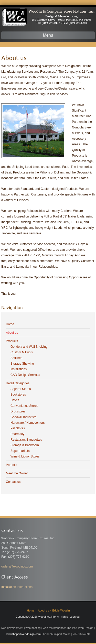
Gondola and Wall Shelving (29, 347)
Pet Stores (18, 428)
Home (10, 324)
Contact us (13, 482)
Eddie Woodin (61, 610)
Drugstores (18, 411)
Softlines (16, 358)
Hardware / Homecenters (28, 423)
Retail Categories (18, 383)
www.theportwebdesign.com (23, 634)
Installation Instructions (17, 587)
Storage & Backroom (25, 445)
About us (12, 333)
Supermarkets (20, 451)
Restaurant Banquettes (26, 440)
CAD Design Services (25, 375)
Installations (19, 369)
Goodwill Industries (23, 417)
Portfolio (12, 465)
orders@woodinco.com (17, 566)
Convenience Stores (24, 406)
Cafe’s (15, 400)
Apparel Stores (21, 389)
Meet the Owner (17, 473)
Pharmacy (17, 434)
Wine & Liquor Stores (25, 456)
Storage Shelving (22, 364)
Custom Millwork (22, 352)
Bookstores (18, 395)
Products (12, 341)
